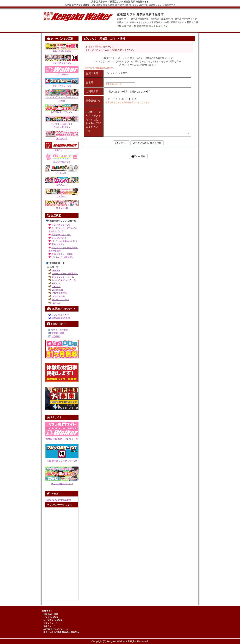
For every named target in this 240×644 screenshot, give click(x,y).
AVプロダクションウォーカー (57, 629)
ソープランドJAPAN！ (54, 620)
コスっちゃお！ (59, 238)
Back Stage (57, 290)
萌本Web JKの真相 (61, 318)
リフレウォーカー (60, 315)
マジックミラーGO (61, 225)
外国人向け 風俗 (51, 614)
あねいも (56, 283)
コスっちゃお (58, 296)
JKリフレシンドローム (63, 277)
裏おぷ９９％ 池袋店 (62, 254)
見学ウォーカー (50, 626)
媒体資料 (56, 336)
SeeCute (56, 270)
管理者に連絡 (58, 333)
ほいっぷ (56, 303)
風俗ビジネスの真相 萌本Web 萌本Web (61, 632)
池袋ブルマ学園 (59, 293)
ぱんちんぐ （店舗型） (63, 257)
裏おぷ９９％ (58, 244)
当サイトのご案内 (59, 330)
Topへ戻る (140, 210)
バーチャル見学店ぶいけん (64, 241)
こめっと (56, 286)
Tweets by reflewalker (58, 500)
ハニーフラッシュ (60, 299)
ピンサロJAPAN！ (52, 617)
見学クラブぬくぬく (61, 235)
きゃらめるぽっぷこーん (64, 280)
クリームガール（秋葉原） (65, 274)
